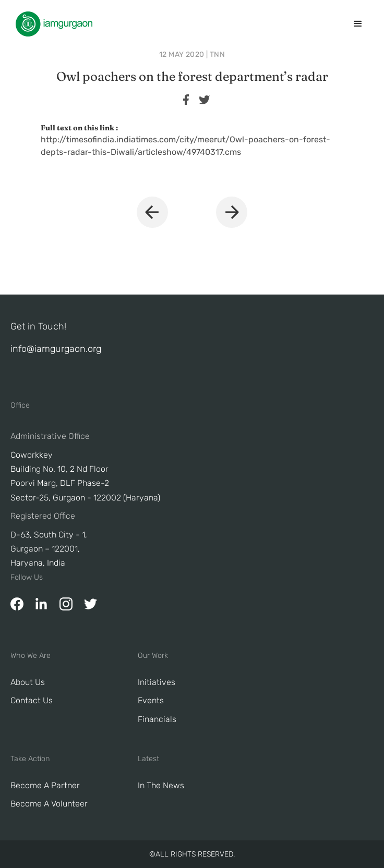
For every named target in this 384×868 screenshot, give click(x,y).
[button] (358, 24)
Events (151, 700)
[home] (51, 24)
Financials (157, 719)
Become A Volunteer (49, 804)
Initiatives (157, 682)
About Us (28, 682)
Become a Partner (45, 785)
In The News (161, 785)
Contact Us (32, 700)
